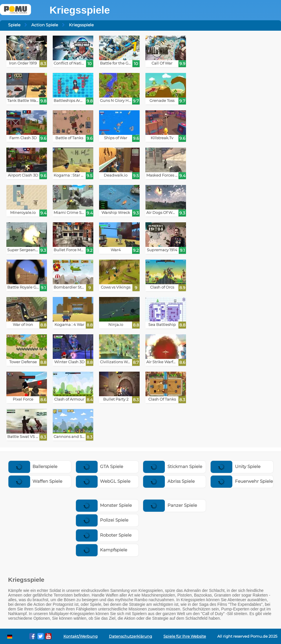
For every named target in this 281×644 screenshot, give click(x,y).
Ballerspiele (33, 466)
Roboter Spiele (104, 535)
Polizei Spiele (102, 520)
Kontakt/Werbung (81, 636)
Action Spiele (45, 25)
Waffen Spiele (35, 481)
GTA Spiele (100, 466)
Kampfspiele (102, 550)
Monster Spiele (104, 505)
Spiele (14, 25)
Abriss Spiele (169, 481)
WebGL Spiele (103, 481)
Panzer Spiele (170, 505)
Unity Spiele (236, 466)
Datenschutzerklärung (131, 636)
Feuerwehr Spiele (242, 481)
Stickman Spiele (173, 466)
